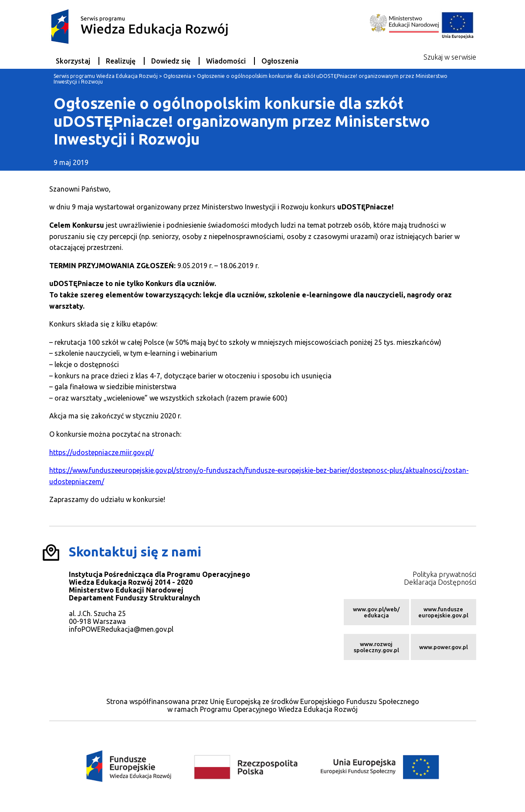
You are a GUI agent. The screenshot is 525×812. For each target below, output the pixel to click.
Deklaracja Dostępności (440, 582)
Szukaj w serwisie (450, 57)
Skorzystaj (73, 61)
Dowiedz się (171, 61)
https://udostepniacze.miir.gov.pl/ (102, 452)
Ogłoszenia (280, 61)
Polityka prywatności (444, 574)
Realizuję (121, 61)
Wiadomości (226, 61)
